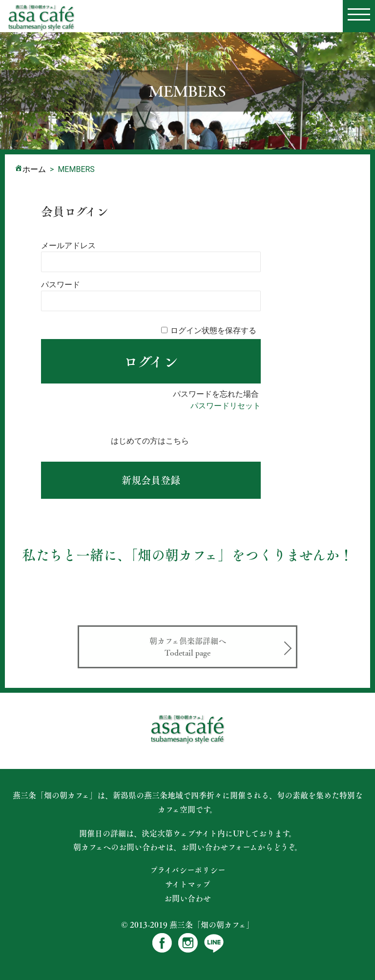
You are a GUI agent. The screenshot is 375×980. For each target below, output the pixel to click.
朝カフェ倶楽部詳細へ (187, 647)
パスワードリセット (226, 406)
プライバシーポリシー (188, 870)
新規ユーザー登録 (151, 480)
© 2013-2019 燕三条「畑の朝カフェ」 (187, 925)
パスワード (61, 285)
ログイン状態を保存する (213, 330)
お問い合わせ (187, 898)
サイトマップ (188, 884)
